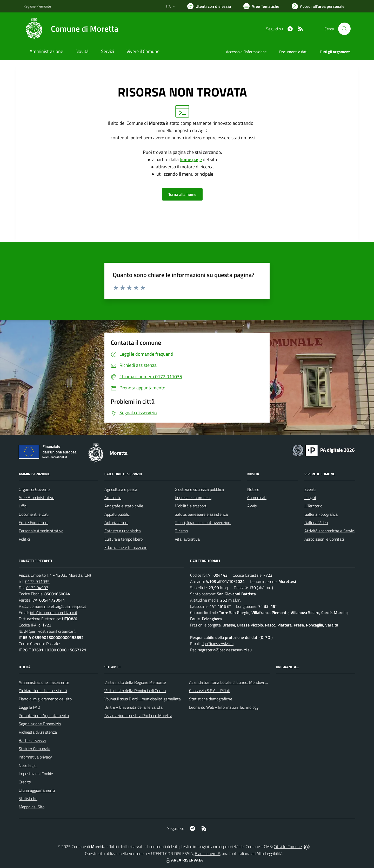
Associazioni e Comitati (324, 539)
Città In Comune (288, 846)
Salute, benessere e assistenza (201, 514)
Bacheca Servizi (32, 740)
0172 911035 (37, 581)
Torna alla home (182, 194)
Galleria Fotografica (321, 514)
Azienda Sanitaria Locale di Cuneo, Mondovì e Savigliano (237, 682)
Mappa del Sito (32, 807)
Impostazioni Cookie (36, 774)
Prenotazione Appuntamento (44, 715)
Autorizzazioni (116, 522)
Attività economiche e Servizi (329, 531)
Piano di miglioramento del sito (45, 699)
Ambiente (113, 498)
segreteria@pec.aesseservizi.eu (225, 650)
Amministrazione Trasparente (44, 682)
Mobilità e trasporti (191, 506)
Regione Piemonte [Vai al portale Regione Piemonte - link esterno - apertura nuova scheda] (37, 6)
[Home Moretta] (71, 29)
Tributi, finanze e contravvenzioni (203, 522)
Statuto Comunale (35, 749)
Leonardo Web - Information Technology (224, 707)
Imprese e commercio (193, 498)
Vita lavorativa (187, 539)
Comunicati (257, 498)
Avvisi (252, 506)
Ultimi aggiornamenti (37, 790)
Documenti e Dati (34, 514)
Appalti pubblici (117, 514)
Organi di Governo (34, 489)
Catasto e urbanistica (123, 531)
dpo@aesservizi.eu (218, 644)
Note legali (28, 765)
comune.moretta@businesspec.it (58, 606)
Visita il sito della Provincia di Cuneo (135, 691)
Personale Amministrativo (41, 531)
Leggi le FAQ (29, 707)
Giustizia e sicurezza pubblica (199, 489)
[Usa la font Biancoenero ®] (209, 6)
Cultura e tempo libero (123, 539)
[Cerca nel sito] (344, 29)
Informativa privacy (35, 757)
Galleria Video (316, 522)
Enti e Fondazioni (34, 522)
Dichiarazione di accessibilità (43, 691)
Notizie (253, 489)
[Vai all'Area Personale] (318, 6)
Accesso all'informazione (246, 52)
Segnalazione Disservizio (40, 724)
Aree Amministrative (36, 498)
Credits (25, 782)
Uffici (23, 506)
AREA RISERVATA (184, 860)
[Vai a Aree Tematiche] (261, 6)
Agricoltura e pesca (121, 489)
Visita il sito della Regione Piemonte (135, 682)
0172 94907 (37, 588)
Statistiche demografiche (211, 699)
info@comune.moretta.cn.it (54, 612)
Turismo (181, 531)
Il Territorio (313, 506)
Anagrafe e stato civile (124, 506)
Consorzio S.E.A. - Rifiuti (210, 691)
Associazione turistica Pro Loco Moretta (138, 715)
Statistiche (28, 798)
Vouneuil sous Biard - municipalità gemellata (143, 699)
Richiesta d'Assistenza (38, 732)
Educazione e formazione (126, 547)
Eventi (310, 489)
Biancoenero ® (207, 853)
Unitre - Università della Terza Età (133, 707)
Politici (24, 539)
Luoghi (310, 498)
